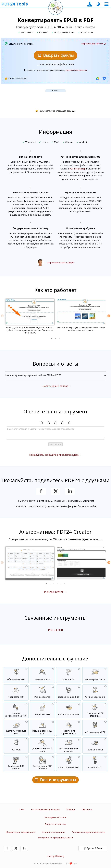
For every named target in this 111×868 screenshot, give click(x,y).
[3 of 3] (59, 338)
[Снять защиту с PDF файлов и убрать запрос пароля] (69, 710)
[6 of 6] (65, 584)
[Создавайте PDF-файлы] (95, 763)
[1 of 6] (47, 584)
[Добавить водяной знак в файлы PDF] (42, 745)
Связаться (87, 809)
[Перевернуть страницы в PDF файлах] (95, 710)
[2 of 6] (50, 584)
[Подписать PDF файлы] (16, 693)
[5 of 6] (61, 584)
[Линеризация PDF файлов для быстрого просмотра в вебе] (42, 763)
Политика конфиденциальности (88, 832)
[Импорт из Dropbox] (104, 78)
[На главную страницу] (15, 4)
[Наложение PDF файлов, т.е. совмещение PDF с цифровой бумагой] (95, 745)
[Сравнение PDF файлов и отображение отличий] (16, 763)
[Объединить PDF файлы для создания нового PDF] (16, 675)
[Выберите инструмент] (106, 4)
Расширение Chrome (56, 817)
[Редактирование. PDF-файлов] (69, 763)
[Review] (55, 433)
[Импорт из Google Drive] (98, 78)
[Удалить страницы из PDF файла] (16, 728)
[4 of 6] (57, 584)
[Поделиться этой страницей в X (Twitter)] (55, 491)
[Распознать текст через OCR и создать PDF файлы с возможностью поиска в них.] (16, 745)
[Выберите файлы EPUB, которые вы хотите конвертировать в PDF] (55, 55)
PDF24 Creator (54, 592)
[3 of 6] (54, 584)
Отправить (55, 444)
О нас (22, 809)
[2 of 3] (55, 338)
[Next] (109, 316)
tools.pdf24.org (55, 856)
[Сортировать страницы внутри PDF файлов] (69, 728)
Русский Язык (95, 848)
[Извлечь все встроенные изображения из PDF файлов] (16, 710)
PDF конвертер (77, 169)
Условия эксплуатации (53, 832)
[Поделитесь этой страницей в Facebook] (41, 491)
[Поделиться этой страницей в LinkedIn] (70, 491)
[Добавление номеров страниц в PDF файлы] (69, 745)
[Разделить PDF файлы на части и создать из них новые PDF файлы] (42, 675)
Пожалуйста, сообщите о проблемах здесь (54, 455)
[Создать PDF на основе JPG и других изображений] (69, 693)
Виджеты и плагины (55, 824)
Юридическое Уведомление (21, 832)
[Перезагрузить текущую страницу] (55, 8)
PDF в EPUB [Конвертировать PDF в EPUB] (55, 630)
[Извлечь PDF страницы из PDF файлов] (42, 728)
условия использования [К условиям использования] (76, 70)
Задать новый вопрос (56, 386)
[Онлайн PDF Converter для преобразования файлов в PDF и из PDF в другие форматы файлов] (42, 693)
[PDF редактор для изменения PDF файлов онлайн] (95, 675)
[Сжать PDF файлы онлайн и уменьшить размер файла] (69, 675)
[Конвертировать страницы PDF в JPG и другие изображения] (95, 693)
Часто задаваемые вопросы (45, 809)
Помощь (71, 809)
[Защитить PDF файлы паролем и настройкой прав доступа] (42, 710)
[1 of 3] (52, 338)
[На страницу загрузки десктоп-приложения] (90, 4)
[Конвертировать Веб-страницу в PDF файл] (95, 728)
